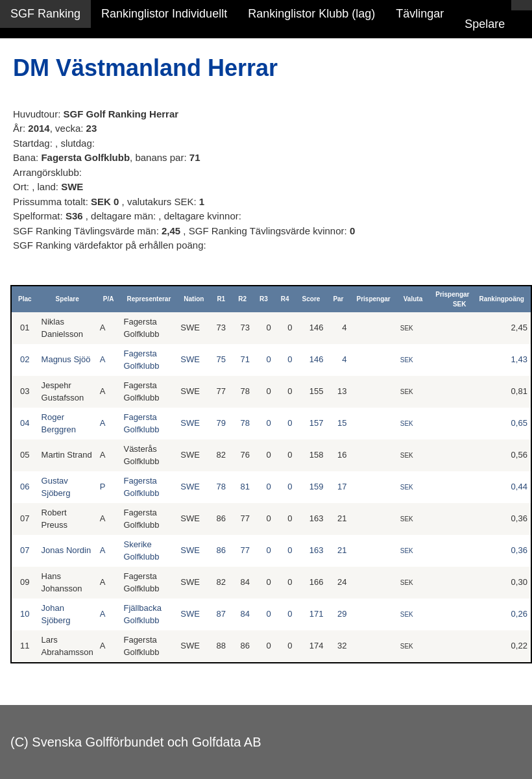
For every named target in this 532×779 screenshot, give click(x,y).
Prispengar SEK (452, 299)
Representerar (149, 299)
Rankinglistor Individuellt (164, 14)
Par (338, 299)
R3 (264, 299)
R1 (221, 299)
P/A (109, 299)
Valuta (413, 299)
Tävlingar (420, 14)
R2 (242, 299)
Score (311, 299)
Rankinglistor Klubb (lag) (311, 14)
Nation (194, 299)
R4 (285, 299)
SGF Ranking (45, 14)
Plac (25, 299)
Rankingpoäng (501, 299)
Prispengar (374, 299)
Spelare (485, 24)
